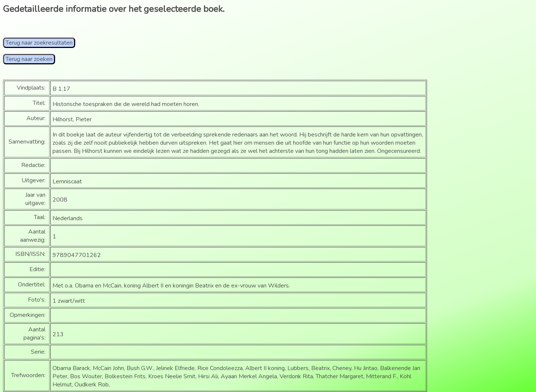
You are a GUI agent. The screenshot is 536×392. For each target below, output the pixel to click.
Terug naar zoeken (29, 59)
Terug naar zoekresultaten (39, 43)
